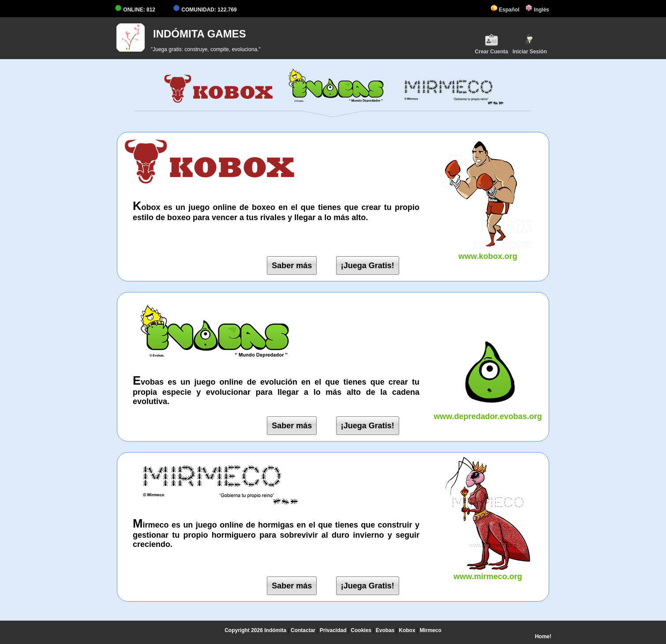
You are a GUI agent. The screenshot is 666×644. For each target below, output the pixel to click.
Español (505, 10)
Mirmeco (430, 630)
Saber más (292, 266)
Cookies (361, 630)
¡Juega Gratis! (368, 266)
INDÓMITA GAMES (200, 34)
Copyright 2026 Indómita (255, 630)
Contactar (303, 630)
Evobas (385, 630)
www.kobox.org (488, 252)
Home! (543, 637)
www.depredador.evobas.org (488, 412)
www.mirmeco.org (488, 572)
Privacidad (333, 630)
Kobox (407, 630)
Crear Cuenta (492, 44)
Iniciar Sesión (530, 44)
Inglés (537, 10)
